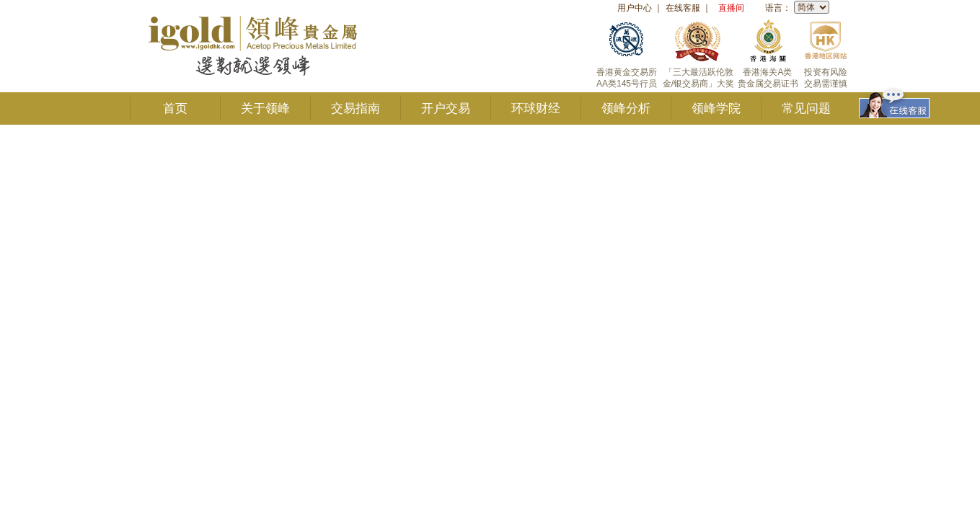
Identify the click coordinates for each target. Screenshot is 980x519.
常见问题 (806, 108)
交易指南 (356, 108)
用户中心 (635, 8)
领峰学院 (716, 108)
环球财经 (536, 108)
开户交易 (446, 108)
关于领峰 (265, 108)
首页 (175, 108)
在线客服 (683, 8)
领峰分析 (626, 108)
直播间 (731, 8)
